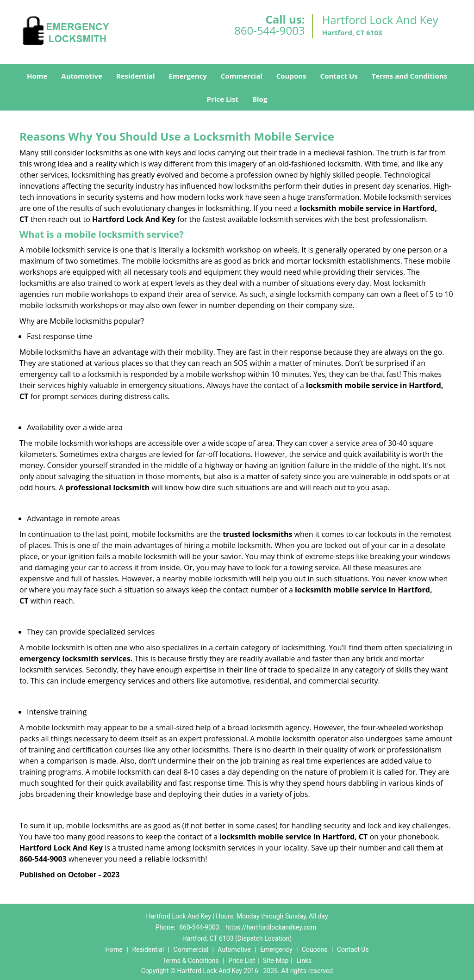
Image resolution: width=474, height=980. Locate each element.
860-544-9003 (270, 30)
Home (37, 76)
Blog (260, 99)
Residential (136, 76)
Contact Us (339, 76)
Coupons (291, 76)
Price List (223, 99)
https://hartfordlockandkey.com (271, 927)
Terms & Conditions (191, 961)
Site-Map (276, 961)
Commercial (242, 76)
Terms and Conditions (409, 76)
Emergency (188, 76)
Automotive (82, 76)
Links (304, 961)
